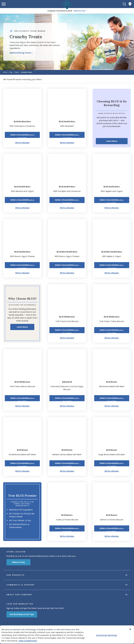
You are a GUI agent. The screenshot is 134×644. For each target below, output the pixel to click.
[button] (4, 4)
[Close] (130, 629)
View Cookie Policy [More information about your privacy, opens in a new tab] (28, 641)
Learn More (112, 141)
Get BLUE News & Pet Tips (22, 614)
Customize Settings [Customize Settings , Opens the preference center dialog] (107, 635)
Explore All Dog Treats (20, 53)
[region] (67, 635)
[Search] (124, 4)
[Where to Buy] (130, 4)
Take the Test (79, 11)
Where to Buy (18, 562)
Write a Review (22, 143)
